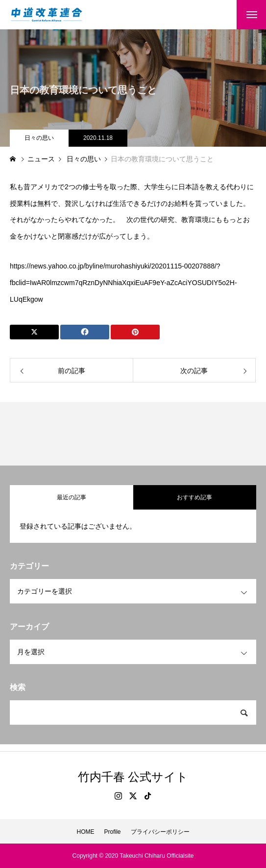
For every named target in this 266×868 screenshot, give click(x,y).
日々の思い (39, 138)
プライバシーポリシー (160, 832)
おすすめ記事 (194, 497)
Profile (112, 832)
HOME (85, 832)
